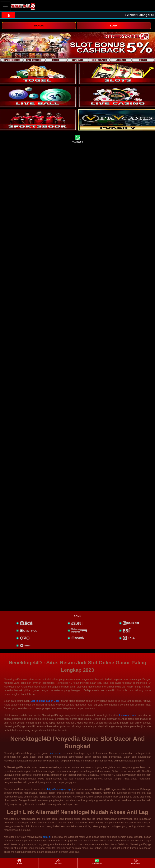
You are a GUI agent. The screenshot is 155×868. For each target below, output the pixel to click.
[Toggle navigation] (5, 6)
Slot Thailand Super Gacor (45, 701)
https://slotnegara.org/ (59, 789)
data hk (47, 837)
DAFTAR (39, 26)
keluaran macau (128, 715)
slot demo (56, 753)
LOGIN (114, 26)
